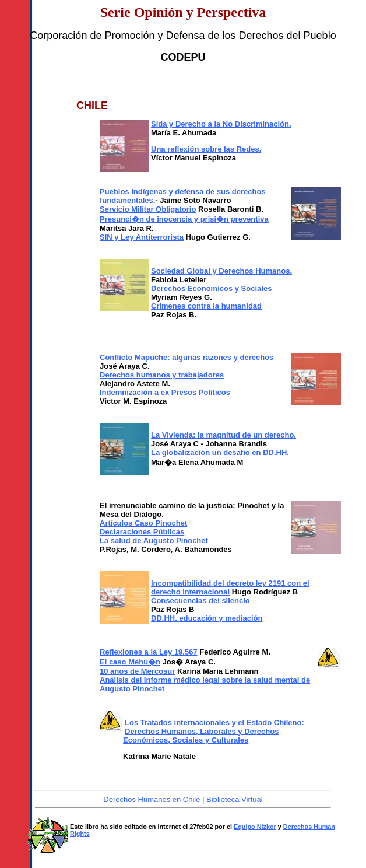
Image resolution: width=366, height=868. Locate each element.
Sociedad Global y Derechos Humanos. (221, 271)
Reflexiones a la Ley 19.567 (149, 652)
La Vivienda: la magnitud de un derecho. (224, 435)
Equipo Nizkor (255, 827)
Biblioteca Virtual (235, 799)
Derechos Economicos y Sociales (211, 288)
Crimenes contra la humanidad (206, 306)
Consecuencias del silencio (200, 601)
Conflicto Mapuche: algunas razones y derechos (186, 357)
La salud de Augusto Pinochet (154, 540)
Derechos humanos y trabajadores (162, 375)
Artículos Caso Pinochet (143, 523)
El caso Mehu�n (130, 662)
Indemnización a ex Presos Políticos (165, 392)
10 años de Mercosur (137, 671)
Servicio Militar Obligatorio (148, 209)
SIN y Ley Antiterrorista (142, 237)
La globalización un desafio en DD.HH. (220, 452)
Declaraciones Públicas (142, 532)
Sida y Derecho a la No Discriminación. (221, 124)
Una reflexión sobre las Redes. (206, 149)
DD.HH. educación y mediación (207, 618)
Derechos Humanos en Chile (152, 799)
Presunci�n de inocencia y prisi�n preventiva (184, 219)
